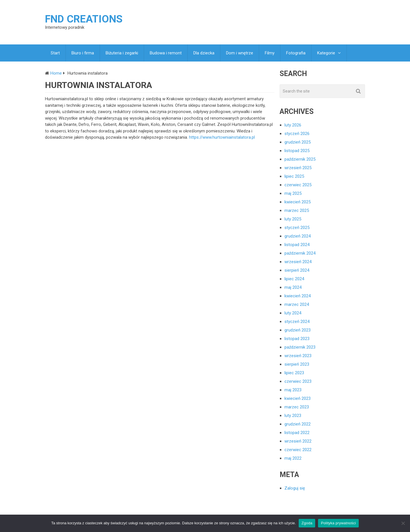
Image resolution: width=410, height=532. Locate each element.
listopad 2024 (297, 245)
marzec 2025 (297, 210)
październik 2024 (300, 253)
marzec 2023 (297, 407)
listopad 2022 (297, 433)
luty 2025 (293, 219)
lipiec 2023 (294, 373)
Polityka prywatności (338, 523)
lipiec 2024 (294, 279)
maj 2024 (293, 287)
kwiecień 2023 (298, 398)
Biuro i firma (83, 53)
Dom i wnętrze (240, 53)
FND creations (84, 19)
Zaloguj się (295, 488)
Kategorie (326, 53)
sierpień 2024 (297, 270)
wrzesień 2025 (298, 168)
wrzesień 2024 (298, 262)
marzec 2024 (297, 304)
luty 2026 (293, 125)
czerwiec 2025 (298, 185)
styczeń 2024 (297, 322)
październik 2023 (300, 347)
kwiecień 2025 (298, 202)
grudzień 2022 (298, 424)
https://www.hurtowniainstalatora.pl (222, 137)
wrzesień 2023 (298, 356)
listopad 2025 (297, 151)
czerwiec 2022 (298, 450)
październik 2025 (300, 159)
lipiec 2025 (294, 176)
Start (55, 53)
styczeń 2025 (297, 228)
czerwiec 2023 (298, 381)
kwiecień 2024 (298, 296)
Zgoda (307, 523)
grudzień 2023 (298, 330)
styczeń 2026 (297, 134)
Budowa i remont (166, 53)
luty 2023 (293, 416)
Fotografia (296, 53)
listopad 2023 (297, 339)
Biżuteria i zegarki (122, 53)
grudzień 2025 (298, 142)
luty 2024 (293, 313)
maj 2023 (293, 390)
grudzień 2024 (298, 236)
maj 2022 (293, 458)
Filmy (270, 53)
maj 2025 (293, 193)
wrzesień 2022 (298, 441)
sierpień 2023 (297, 364)
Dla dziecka (204, 53)
